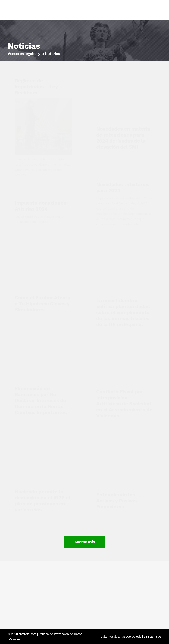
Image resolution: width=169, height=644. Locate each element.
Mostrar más (121, 537)
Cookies (15, 639)
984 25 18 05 (152, 636)
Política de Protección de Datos (60, 634)
